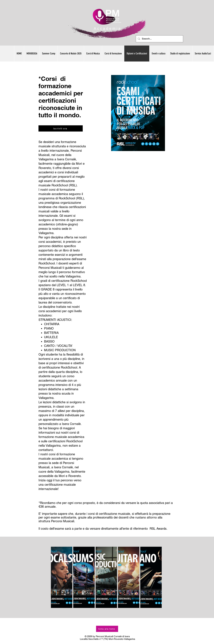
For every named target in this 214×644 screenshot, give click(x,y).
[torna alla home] (107, 629)
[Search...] (159, 39)
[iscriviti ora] (61, 128)
